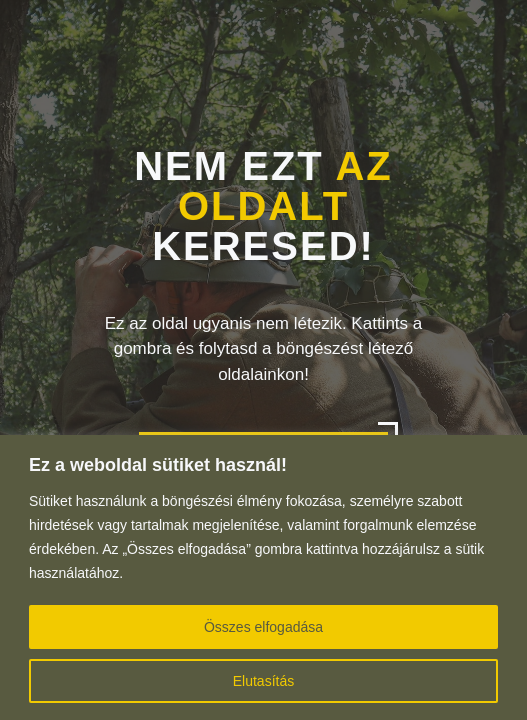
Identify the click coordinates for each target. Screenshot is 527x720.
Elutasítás (263, 681)
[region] (263, 577)
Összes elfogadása (263, 627)
